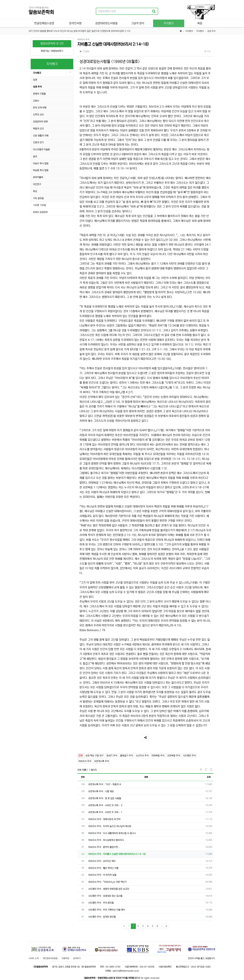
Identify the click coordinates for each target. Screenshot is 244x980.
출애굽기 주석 (127, 756)
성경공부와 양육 (40, 122)
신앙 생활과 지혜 (41, 136)
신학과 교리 (38, 115)
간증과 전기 (38, 142)
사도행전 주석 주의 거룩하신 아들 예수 (107, 910)
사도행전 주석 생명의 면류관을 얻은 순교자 (109, 889)
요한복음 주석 (174, 756)
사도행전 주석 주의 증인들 (101, 903)
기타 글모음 (38, 198)
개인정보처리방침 (50, 958)
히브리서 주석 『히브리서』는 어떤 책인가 (107, 882)
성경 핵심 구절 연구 (94, 756)
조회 (209, 777)
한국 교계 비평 (40, 108)
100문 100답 (40, 205)
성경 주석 (211, 31)
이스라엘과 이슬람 (41, 149)
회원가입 (45, 51)
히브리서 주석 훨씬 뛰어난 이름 (103, 868)
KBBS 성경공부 (40, 212)
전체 (80, 756)
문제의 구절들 (39, 94)
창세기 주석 (112, 756)
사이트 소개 (34, 958)
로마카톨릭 (38, 177)
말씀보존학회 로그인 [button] (52, 44)
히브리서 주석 (85, 761)
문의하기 (77, 958)
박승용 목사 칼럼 (41, 170)
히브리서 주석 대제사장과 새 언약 (104, 819)
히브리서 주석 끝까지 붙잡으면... (104, 847)
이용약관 (65, 958)
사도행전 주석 (189, 756)
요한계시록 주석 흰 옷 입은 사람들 (105, 798)
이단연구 (37, 184)
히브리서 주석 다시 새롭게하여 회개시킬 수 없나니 (112, 833)
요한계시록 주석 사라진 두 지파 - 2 (105, 805)
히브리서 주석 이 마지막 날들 (102, 875)
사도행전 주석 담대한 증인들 (102, 917)
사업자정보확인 (165, 967)
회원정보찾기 (57, 51)
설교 (35, 156)
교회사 (36, 101)
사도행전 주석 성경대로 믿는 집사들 (105, 896)
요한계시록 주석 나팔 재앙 (101, 791)
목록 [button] (208, 51)
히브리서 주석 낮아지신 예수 (102, 861)
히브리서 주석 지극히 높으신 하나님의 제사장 (110, 826)
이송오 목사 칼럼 (41, 163)
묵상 (35, 191)
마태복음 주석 (158, 756)
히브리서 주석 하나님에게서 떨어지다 (106, 840)
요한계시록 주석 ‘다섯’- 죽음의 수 (105, 784)
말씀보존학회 (41, 12)
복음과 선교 (38, 129)
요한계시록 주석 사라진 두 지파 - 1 (105, 812)
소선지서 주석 (142, 756)
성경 (35, 80)
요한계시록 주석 (102, 761)
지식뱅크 (189, 31)
